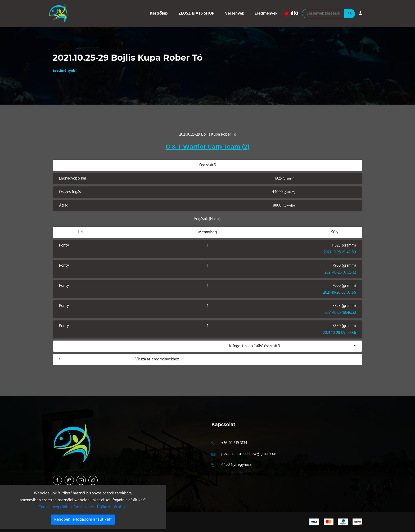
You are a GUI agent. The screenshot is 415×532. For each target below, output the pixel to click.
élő (292, 14)
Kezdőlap (159, 14)
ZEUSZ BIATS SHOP (196, 14)
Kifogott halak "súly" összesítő (254, 346)
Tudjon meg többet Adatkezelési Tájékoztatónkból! (83, 507)
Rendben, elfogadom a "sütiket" (83, 520)
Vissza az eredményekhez (157, 359)
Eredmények (266, 14)
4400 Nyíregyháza (236, 465)
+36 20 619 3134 (234, 443)
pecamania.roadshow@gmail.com (249, 454)
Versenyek (234, 14)
